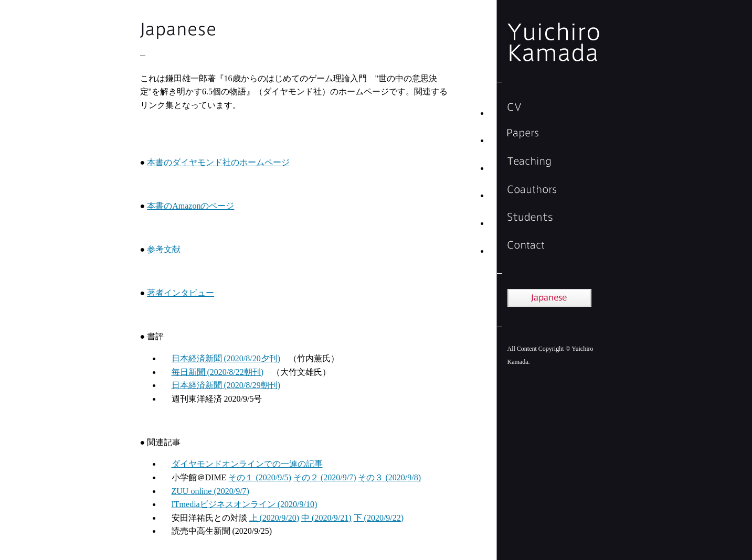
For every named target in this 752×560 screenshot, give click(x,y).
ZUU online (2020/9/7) (210, 491)
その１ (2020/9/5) (260, 477)
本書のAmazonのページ (190, 206)
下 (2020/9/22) (379, 518)
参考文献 (164, 249)
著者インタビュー (181, 293)
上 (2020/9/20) (274, 518)
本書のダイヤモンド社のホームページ (218, 162)
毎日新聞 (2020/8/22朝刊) (218, 372)
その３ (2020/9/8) (389, 477)
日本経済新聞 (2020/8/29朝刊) (226, 385)
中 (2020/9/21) (326, 518)
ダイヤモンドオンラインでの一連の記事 (247, 464)
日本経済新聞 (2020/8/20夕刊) (226, 358)
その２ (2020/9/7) (325, 477)
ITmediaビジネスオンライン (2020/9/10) (245, 504)
